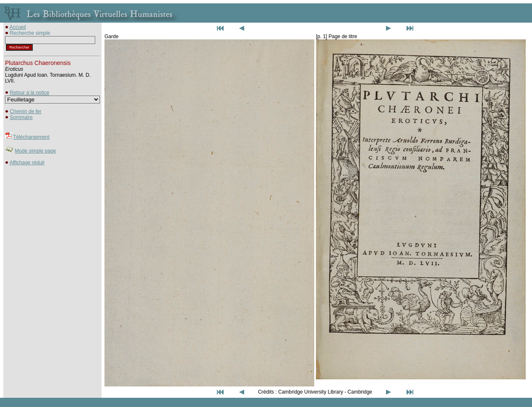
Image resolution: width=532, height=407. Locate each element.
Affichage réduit (27, 163)
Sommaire (21, 117)
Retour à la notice (29, 93)
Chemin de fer (25, 111)
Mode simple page (35, 151)
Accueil (18, 27)
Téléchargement (31, 137)
